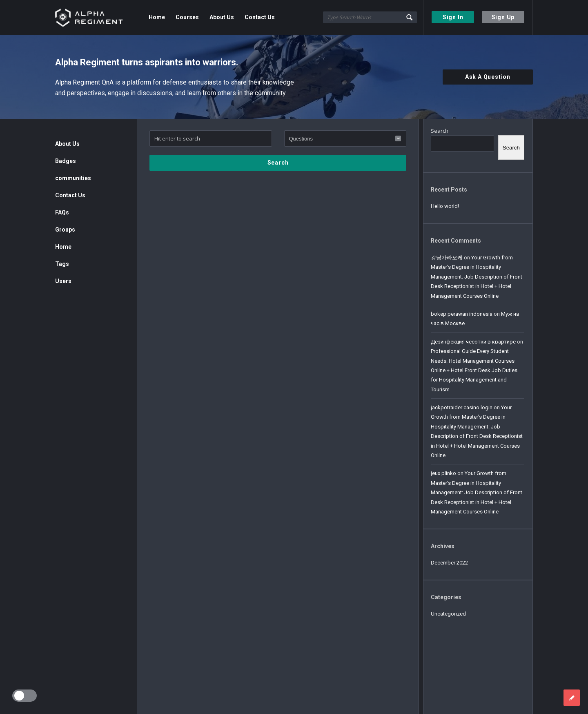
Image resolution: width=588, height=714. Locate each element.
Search (440, 131)
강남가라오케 (447, 258)
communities (73, 178)
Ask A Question (488, 77)
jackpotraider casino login (462, 407)
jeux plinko (443, 473)
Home (157, 17)
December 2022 (449, 563)
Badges (66, 161)
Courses (187, 17)
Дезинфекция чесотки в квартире (473, 342)
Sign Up (503, 17)
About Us (222, 17)
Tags (62, 264)
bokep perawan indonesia (462, 314)
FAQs (62, 212)
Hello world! (445, 206)
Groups (65, 230)
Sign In (453, 17)
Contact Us (260, 17)
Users (63, 281)
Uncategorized (448, 614)
